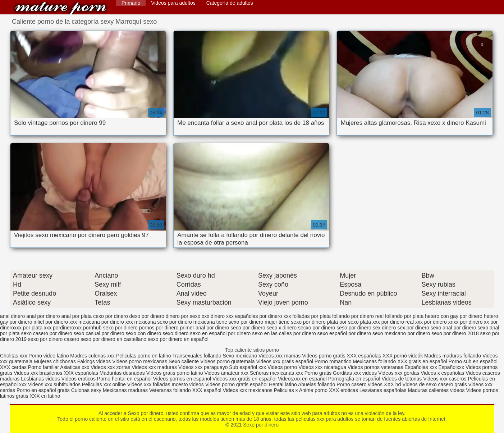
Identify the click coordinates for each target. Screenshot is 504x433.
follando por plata (404, 316)
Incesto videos (188, 384)
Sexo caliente (184, 361)
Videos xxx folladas (149, 384)
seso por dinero (354, 328)
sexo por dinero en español (178, 339)
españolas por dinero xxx (263, 316)
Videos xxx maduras (155, 367)
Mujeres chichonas (55, 361)
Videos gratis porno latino (175, 373)
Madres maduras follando (453, 356)
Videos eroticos (78, 379)
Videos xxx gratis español (285, 361)
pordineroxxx (67, 328)
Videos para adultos (173, 3)
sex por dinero (413, 328)
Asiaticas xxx (75, 367)
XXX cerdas (14, 367)
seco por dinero (248, 328)
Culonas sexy (86, 390)
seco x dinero (282, 328)
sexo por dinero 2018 (455, 333)
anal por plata (76, 316)
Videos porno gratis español (237, 384)
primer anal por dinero (204, 328)
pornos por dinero (159, 328)
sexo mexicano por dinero (401, 333)
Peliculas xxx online (105, 384)
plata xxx (370, 322)
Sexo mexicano (240, 356)
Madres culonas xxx (92, 356)
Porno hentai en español (124, 379)
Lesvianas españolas (384, 390)
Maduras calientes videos (436, 390)
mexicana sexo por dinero (163, 322)
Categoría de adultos (230, 3)
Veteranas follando (170, 390)
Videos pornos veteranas (375, 367)
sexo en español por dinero (220, 333)
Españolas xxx (421, 367)
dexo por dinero (147, 316)
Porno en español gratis (43, 390)
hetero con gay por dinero (454, 316)
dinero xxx (222, 316)
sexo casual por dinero (99, 333)
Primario (131, 3)
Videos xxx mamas (280, 356)
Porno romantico (333, 361)
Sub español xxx (248, 367)
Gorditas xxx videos (356, 373)
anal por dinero (43, 316)
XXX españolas (365, 356)
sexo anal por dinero (453, 328)
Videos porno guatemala (228, 361)
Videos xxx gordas (399, 373)
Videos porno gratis (324, 356)
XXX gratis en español (422, 361)
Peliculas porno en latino (144, 356)
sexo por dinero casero (54, 339)
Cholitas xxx (13, 356)
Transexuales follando (197, 356)
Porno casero (352, 384)
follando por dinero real (358, 316)
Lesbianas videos (41, 379)
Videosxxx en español (302, 379)
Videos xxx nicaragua (322, 367)
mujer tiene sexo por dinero (295, 322)
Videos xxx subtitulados (54, 384)
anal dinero (12, 316)
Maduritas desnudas (122, 373)
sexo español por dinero (344, 333)
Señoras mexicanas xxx (277, 373)
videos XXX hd (384, 384)
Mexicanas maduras (125, 390)
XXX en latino (45, 396)
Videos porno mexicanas (140, 361)
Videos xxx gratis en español (245, 379)
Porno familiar (43, 367)
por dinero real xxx (402, 322)
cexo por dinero (111, 316)
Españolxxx (452, 367)
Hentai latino (283, 384)
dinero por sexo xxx (187, 316)
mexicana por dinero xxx (106, 322)
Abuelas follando (317, 384)
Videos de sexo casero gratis (435, 384)
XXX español (208, 390)
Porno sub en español (473, 361)
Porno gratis (319, 373)
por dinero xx (474, 322)
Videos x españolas (443, 373)
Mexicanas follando (374, 361)
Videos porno (282, 367)
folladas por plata (311, 316)
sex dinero (384, 328)
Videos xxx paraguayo (204, 367)
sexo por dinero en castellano (113, 339)
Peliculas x (286, 390)
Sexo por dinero (60, 8)
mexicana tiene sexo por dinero (228, 322)
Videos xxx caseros (445, 379)
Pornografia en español (355, 379)
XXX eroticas (343, 390)
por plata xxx (37, 328)
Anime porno (314, 390)
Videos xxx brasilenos (39, 373)
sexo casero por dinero (46, 333)
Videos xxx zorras (110, 367)
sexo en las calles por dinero (284, 333)
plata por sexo (343, 322)
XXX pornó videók (403, 356)
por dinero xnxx (441, 322)
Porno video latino (49, 356)
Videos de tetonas (402, 379)
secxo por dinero (317, 328)
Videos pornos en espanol (183, 379)
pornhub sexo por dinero (110, 328)
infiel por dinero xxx (55, 322)
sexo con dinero (143, 333)
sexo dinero (175, 333)
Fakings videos (94, 361)
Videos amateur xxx (226, 373)
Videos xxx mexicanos (248, 390)
